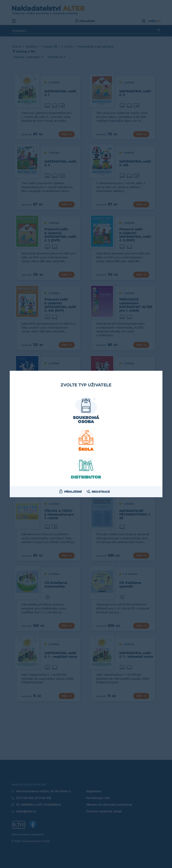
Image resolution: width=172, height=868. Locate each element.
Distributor (86, 477)
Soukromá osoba (86, 420)
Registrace (101, 492)
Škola (86, 449)
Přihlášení (73, 492)
